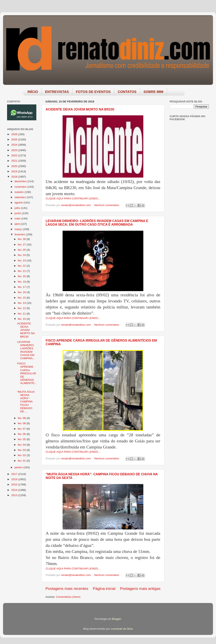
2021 (15, 161)
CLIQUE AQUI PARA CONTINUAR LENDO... (73, 198)
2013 (15, 495)
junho (18, 213)
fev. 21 (22, 271)
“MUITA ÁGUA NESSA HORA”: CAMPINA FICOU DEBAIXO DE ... (26, 402)
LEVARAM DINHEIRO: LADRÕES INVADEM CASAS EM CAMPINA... (26, 350)
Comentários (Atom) (68, 597)
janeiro (19, 467)
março (19, 229)
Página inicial (104, 589)
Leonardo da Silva (122, 629)
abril (17, 224)
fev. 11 (22, 314)
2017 (15, 474)
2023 (15, 150)
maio (18, 218)
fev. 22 (22, 266)
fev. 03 (22, 450)
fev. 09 (22, 418)
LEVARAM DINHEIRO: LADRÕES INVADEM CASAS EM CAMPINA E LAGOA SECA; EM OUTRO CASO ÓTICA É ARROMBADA (97, 223)
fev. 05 (22, 439)
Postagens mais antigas (140, 589)
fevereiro (20, 234)
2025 (15, 139)
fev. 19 (22, 282)
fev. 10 (22, 319)
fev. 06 (22, 434)
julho (18, 208)
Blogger (116, 619)
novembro (21, 187)
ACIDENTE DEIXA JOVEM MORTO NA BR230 (80, 109)
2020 (15, 166)
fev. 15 (22, 298)
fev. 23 (22, 260)
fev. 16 (22, 292)
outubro (20, 192)
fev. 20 (22, 276)
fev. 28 (22, 239)
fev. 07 (22, 429)
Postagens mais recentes (67, 589)
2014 (15, 490)
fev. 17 (22, 287)
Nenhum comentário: (107, 205)
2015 (15, 485)
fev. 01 (22, 461)
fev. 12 (22, 308)
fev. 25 (22, 250)
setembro (21, 197)
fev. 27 (22, 245)
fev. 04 (22, 445)
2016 (15, 479)
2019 (15, 171)
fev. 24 (22, 255)
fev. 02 (22, 455)
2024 (15, 145)
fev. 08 (22, 423)
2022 (15, 155)
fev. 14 (22, 303)
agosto (19, 203)
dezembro (21, 181)
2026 (15, 134)
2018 (15, 177)
